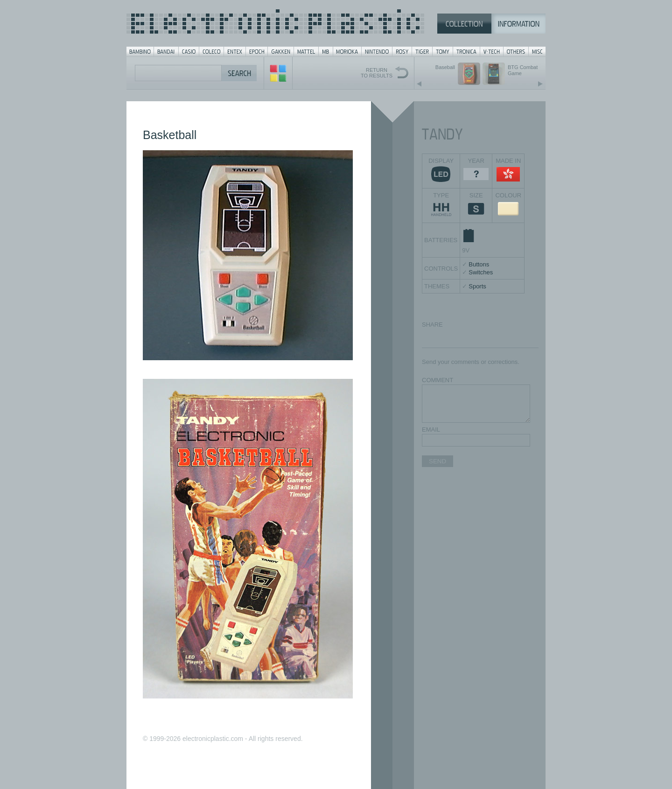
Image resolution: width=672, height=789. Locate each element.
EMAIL (431, 429)
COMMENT (437, 380)
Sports (477, 286)
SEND (437, 461)
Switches (481, 272)
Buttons (479, 264)
